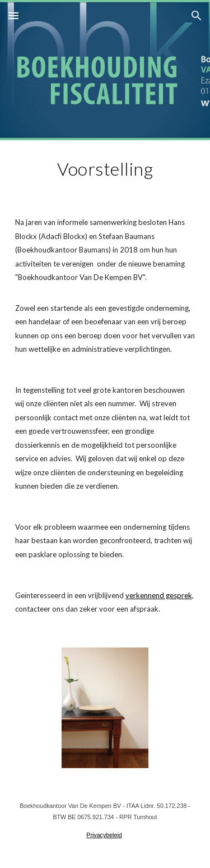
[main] (105, 169)
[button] (13, 15)
